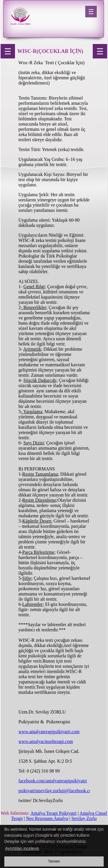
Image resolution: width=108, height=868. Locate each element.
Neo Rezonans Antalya (47, 818)
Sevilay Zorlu (84, 818)
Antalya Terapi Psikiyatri (54, 813)
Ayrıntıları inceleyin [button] (22, 848)
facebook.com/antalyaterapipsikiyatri (53, 781)
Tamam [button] (54, 861)
